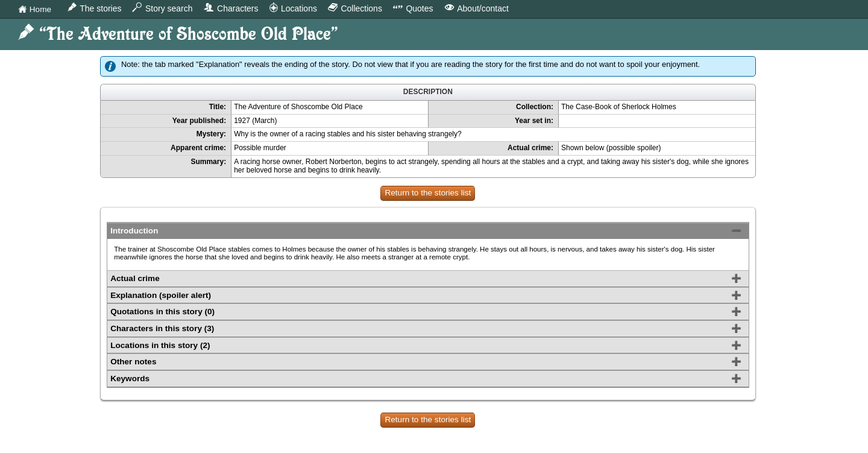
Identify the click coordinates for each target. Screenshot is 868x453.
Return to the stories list (428, 193)
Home (35, 10)
